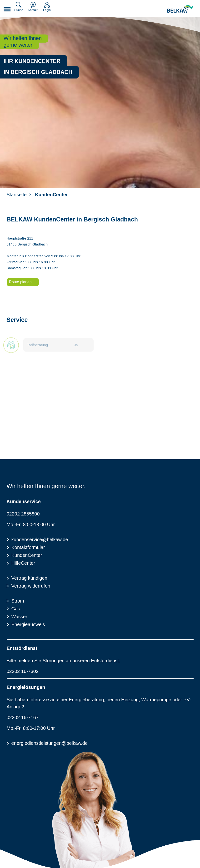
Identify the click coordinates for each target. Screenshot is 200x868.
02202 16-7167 (23, 717)
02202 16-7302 (23, 671)
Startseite (17, 195)
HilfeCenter (23, 563)
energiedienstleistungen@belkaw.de (50, 743)
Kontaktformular (28, 547)
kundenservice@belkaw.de (40, 539)
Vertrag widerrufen (31, 586)
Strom (18, 601)
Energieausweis (28, 624)
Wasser (19, 617)
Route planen (20, 282)
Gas (16, 609)
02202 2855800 (23, 514)
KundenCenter (27, 555)
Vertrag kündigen (29, 578)
